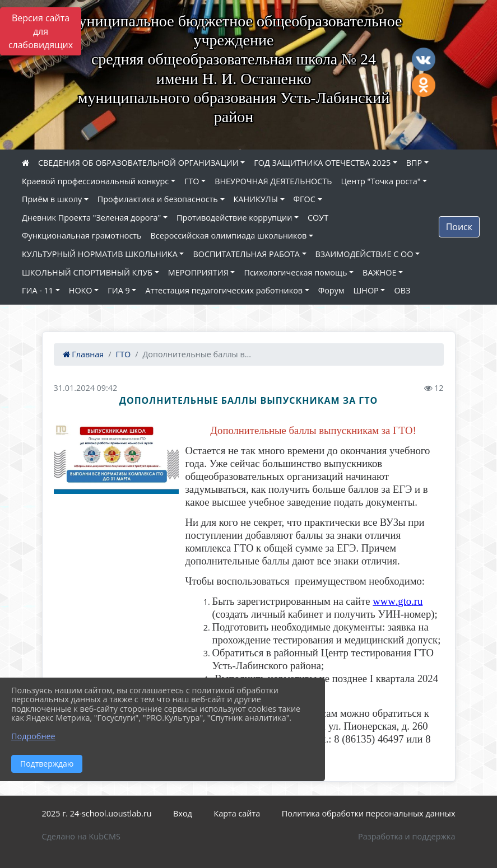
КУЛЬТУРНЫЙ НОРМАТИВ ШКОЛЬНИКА (100, 254)
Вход (183, 813)
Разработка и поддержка (407, 836)
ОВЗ (402, 290)
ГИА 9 (119, 290)
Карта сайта (237, 813)
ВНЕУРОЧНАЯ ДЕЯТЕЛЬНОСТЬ (273, 181)
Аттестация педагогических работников (224, 290)
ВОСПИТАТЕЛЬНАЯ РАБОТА (246, 254)
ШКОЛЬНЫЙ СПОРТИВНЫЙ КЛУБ (87, 272)
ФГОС (305, 199)
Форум (331, 290)
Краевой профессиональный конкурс (95, 181)
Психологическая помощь (295, 272)
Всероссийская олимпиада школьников (229, 235)
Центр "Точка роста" (380, 181)
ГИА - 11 (38, 290)
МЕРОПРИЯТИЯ (198, 272)
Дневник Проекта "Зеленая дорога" (91, 218)
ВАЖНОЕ (379, 272)
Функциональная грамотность (82, 235)
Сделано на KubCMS (81, 836)
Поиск (459, 227)
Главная (83, 354)
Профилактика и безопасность (158, 199)
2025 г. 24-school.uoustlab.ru (97, 813)
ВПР (414, 163)
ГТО (192, 181)
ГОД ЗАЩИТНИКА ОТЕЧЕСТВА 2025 (322, 163)
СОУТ (318, 218)
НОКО (81, 290)
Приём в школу (52, 199)
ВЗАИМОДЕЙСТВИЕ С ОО (364, 254)
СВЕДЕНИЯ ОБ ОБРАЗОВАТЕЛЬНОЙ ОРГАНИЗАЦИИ (138, 163)
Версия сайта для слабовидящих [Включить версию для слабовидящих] (41, 31)
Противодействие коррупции (234, 218)
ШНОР (366, 290)
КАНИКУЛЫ (256, 199)
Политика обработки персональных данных (369, 813)
